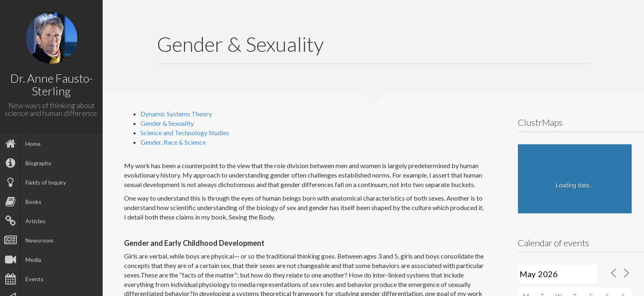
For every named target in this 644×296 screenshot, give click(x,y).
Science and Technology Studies (185, 133)
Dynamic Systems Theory (176, 114)
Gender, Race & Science (173, 142)
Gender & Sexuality (167, 123)
